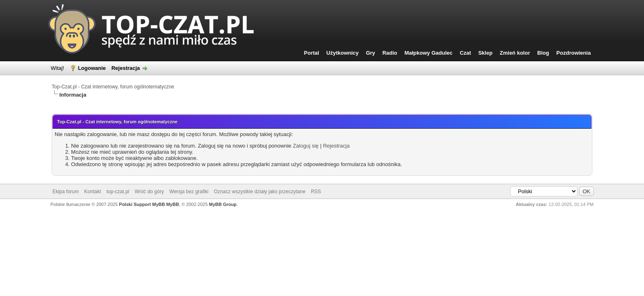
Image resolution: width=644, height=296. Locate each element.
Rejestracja (125, 68)
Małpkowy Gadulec (429, 53)
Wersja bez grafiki (189, 192)
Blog (543, 53)
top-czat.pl (118, 192)
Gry (370, 53)
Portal (312, 53)
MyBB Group (223, 204)
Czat (465, 53)
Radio (390, 53)
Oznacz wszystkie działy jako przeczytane (260, 192)
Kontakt (93, 192)
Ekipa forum (66, 192)
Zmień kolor (515, 53)
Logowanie (92, 68)
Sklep (485, 53)
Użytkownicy (343, 53)
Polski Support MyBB (142, 204)
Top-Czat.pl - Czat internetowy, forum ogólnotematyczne (113, 87)
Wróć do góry (149, 192)
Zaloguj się (306, 146)
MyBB (173, 204)
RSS (316, 192)
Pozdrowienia (574, 53)
